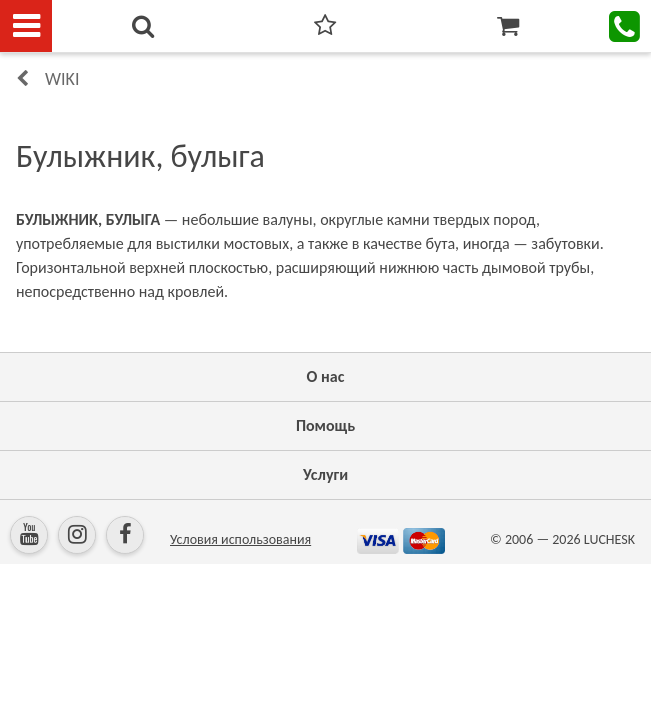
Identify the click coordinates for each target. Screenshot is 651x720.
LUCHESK (609, 539)
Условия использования (240, 539)
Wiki (62, 79)
